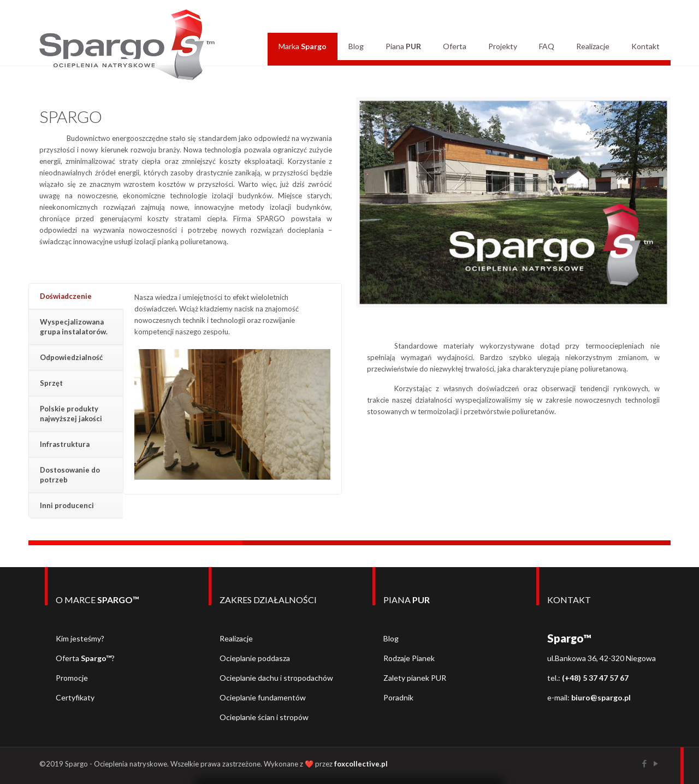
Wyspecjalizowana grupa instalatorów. (74, 327)
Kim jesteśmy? (80, 638)
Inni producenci (67, 505)
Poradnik (398, 697)
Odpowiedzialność (71, 357)
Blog (391, 638)
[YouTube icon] (656, 763)
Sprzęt (51, 383)
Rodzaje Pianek (409, 658)
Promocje (72, 678)
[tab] (76, 296)
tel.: (588, 678)
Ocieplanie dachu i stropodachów (276, 678)
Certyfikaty (75, 697)
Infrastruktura (65, 444)
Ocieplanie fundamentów (263, 697)
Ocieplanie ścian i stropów (264, 717)
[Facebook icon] (644, 763)
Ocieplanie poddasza (255, 658)
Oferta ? (85, 658)
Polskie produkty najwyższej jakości (71, 414)
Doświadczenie (66, 296)
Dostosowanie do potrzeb (70, 475)
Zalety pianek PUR (415, 678)
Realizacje (236, 638)
